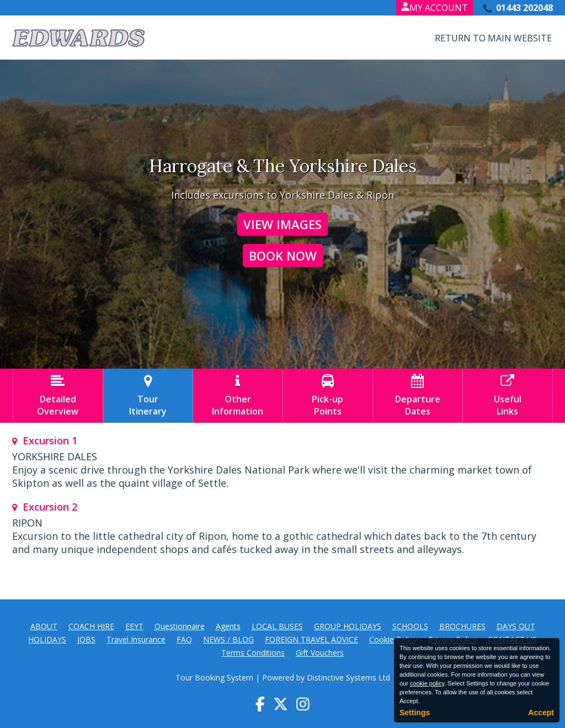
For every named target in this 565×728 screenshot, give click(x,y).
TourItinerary (148, 396)
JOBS (86, 639)
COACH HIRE (91, 626)
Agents (228, 626)
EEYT (134, 626)
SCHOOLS (410, 626)
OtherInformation (238, 396)
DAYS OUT (516, 626)
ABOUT (44, 626)
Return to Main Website (493, 38)
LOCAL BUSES (277, 626)
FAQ (184, 639)
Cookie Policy (393, 639)
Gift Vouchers (320, 653)
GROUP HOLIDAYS (348, 626)
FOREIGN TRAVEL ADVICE (311, 639)
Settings (415, 713)
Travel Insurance (136, 639)
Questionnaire (180, 626)
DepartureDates (418, 396)
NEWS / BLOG (228, 639)
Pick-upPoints (328, 396)
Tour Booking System (214, 677)
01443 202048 (524, 8)
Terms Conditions (253, 653)
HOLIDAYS (47, 639)
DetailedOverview (58, 396)
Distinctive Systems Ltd (348, 677)
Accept (541, 713)
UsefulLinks (508, 396)
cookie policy (427, 683)
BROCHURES (462, 626)
